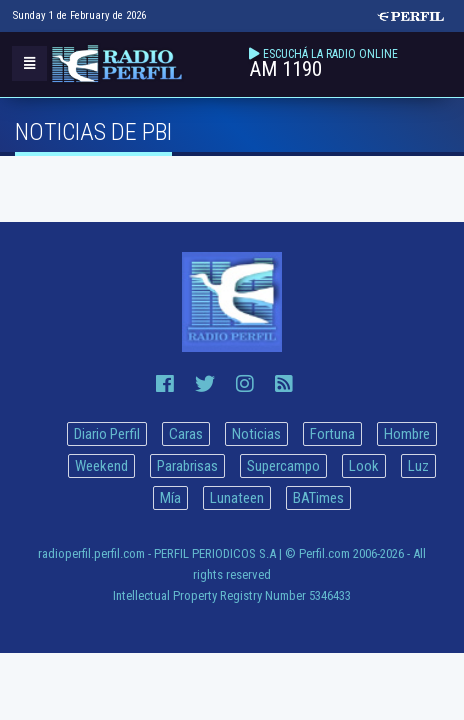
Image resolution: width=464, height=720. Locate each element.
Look (364, 466)
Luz (418, 466)
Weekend (101, 466)
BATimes (318, 498)
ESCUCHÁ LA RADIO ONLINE (330, 54)
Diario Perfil (107, 434)
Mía (170, 498)
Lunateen (237, 498)
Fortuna (332, 434)
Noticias (256, 434)
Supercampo (283, 466)
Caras (186, 434)
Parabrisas (187, 466)
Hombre (407, 434)
